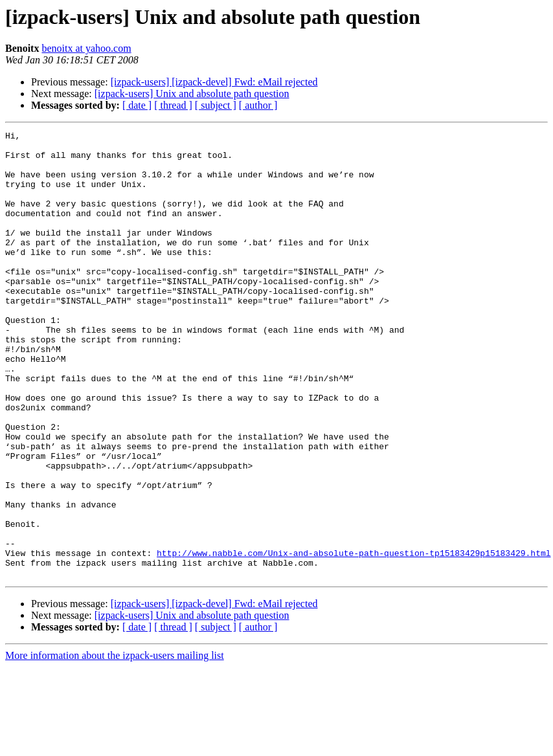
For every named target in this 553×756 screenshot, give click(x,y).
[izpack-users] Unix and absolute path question (192, 94)
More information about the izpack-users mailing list (115, 745)
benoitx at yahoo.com (86, 48)
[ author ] (258, 105)
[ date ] (137, 105)
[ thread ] (173, 105)
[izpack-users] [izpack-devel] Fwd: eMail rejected (214, 82)
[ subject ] (216, 105)
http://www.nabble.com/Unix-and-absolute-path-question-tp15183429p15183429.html (354, 638)
